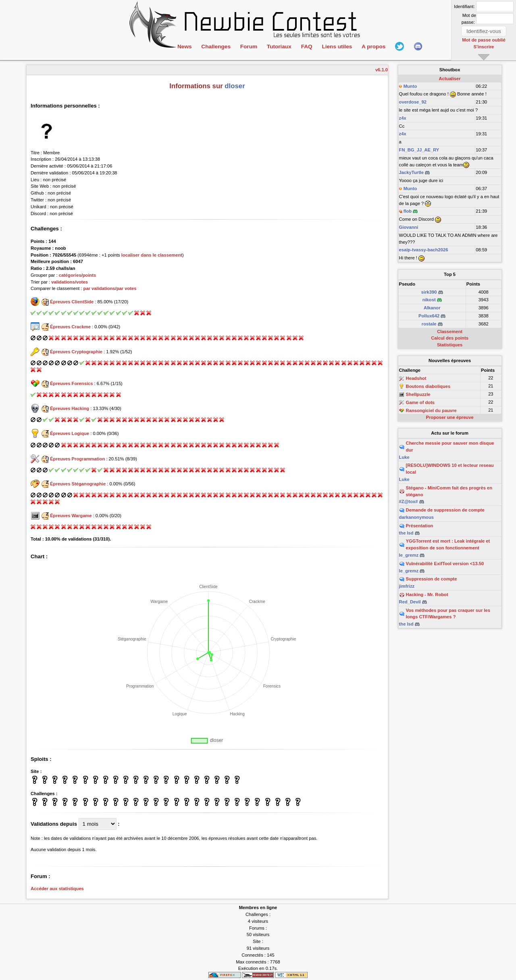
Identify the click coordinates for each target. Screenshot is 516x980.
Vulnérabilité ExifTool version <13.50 (445, 564)
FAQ (306, 47)
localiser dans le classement (152, 255)
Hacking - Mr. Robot (427, 595)
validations (63, 282)
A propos (372, 47)
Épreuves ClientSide (72, 302)
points (89, 275)
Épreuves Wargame (71, 516)
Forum (248, 47)
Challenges (216, 47)
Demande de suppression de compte (445, 510)
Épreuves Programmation (77, 459)
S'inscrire (484, 46)
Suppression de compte (432, 579)
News (184, 47)
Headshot (416, 379)
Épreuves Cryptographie (76, 352)
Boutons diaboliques (428, 386)
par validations (99, 288)
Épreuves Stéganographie (78, 484)
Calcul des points (450, 338)
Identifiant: (464, 6)
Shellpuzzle (418, 394)
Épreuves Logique (70, 433)
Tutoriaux (278, 47)
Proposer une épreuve (450, 417)
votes (82, 282)
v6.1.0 (382, 70)
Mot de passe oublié (484, 40)
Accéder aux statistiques (57, 889)
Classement (450, 332)
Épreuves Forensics (71, 383)
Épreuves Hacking (70, 408)
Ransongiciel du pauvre (431, 410)
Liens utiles (335, 47)
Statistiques (450, 345)
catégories (70, 275)
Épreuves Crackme (70, 327)
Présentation (420, 526)
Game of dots (420, 402)
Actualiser (450, 79)
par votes (127, 288)
